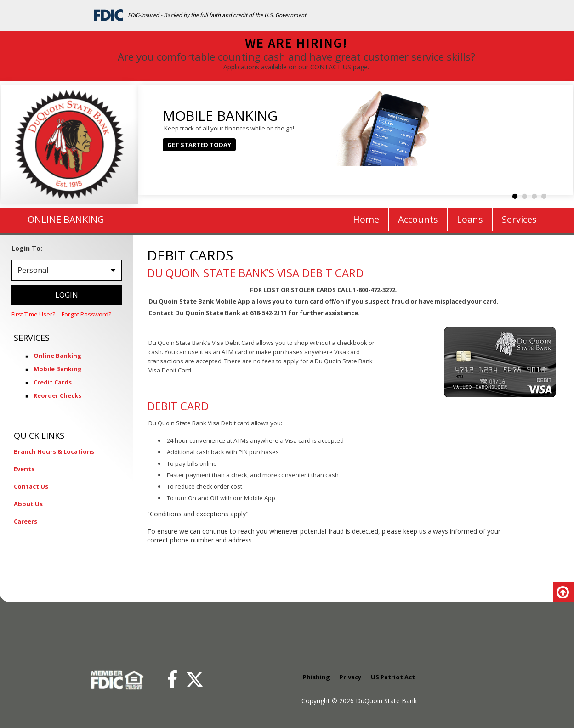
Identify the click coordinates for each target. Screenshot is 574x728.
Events (24, 469)
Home (366, 219)
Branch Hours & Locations (54, 451)
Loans (470, 219)
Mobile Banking (58, 369)
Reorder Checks (57, 395)
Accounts (418, 219)
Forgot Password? (86, 314)
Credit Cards (53, 382)
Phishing (316, 677)
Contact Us (31, 486)
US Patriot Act (393, 677)
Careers (26, 521)
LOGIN (67, 295)
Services (519, 219)
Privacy (350, 677)
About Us (28, 504)
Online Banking (57, 356)
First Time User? (33, 314)
